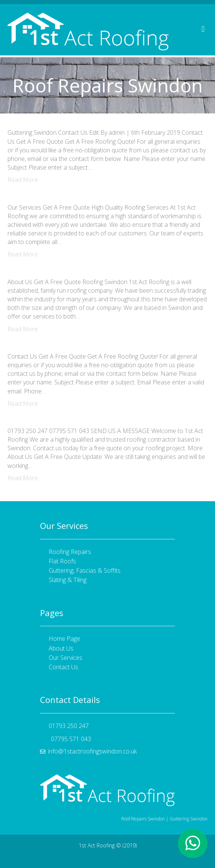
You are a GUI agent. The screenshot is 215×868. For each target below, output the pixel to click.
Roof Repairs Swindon (143, 819)
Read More (23, 180)
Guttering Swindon (189, 819)
